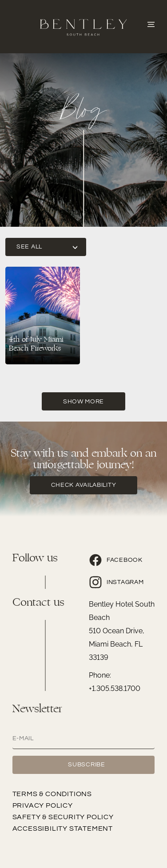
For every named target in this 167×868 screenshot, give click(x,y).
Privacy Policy (43, 805)
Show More (83, 402)
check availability (84, 485)
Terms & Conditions (52, 794)
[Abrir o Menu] (151, 24)
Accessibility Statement (63, 829)
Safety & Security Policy (63, 817)
